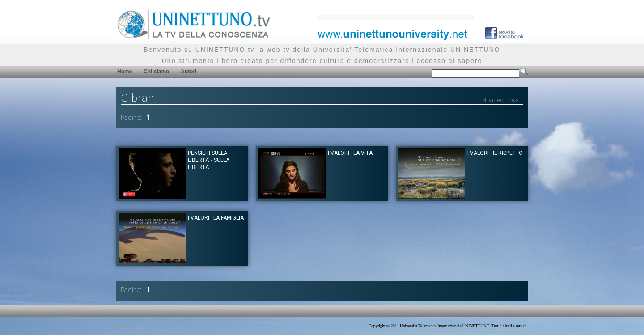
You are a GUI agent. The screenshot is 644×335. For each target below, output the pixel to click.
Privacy (123, 326)
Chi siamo (156, 72)
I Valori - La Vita (350, 153)
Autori (189, 72)
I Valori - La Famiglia (216, 218)
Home (125, 72)
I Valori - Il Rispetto (495, 153)
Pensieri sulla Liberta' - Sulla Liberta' (209, 160)
